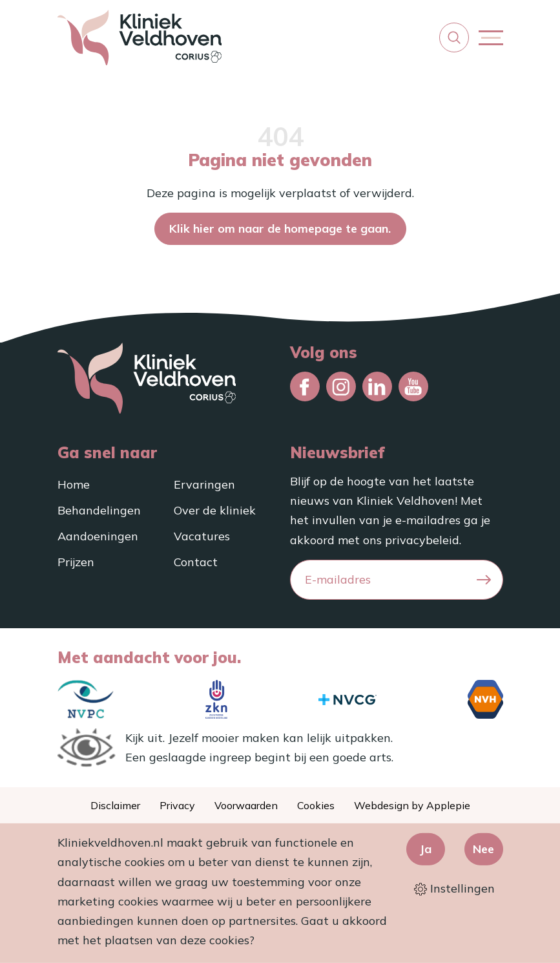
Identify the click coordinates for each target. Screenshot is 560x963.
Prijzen (76, 562)
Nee (483, 849)
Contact (196, 562)
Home (74, 484)
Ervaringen (204, 484)
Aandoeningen (98, 536)
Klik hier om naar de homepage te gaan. (280, 228)
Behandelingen (99, 510)
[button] (454, 37)
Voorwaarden (246, 805)
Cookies (316, 805)
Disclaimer (115, 805)
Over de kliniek (215, 510)
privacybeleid (422, 540)
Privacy (177, 805)
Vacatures (202, 536)
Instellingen (454, 888)
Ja (425, 849)
